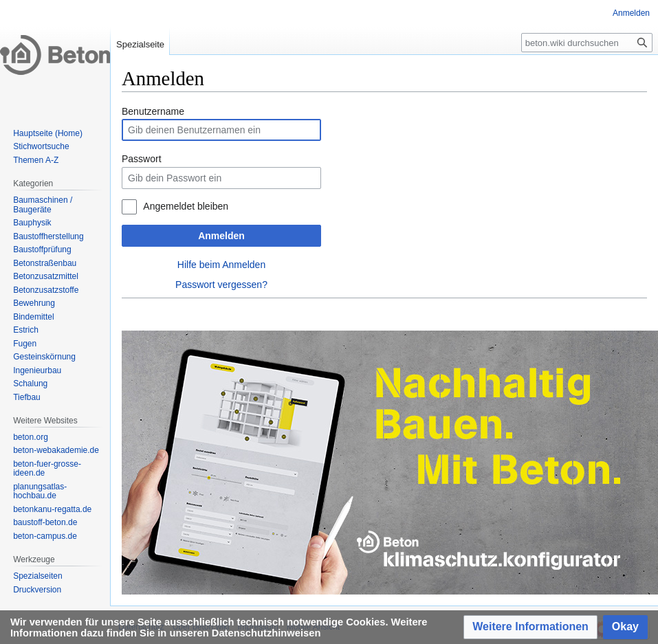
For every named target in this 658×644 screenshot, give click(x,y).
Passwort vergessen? (221, 285)
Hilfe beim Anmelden (221, 265)
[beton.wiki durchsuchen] (587, 43)
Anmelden (221, 236)
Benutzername (153, 111)
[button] (530, 627)
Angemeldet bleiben (186, 206)
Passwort (142, 159)
